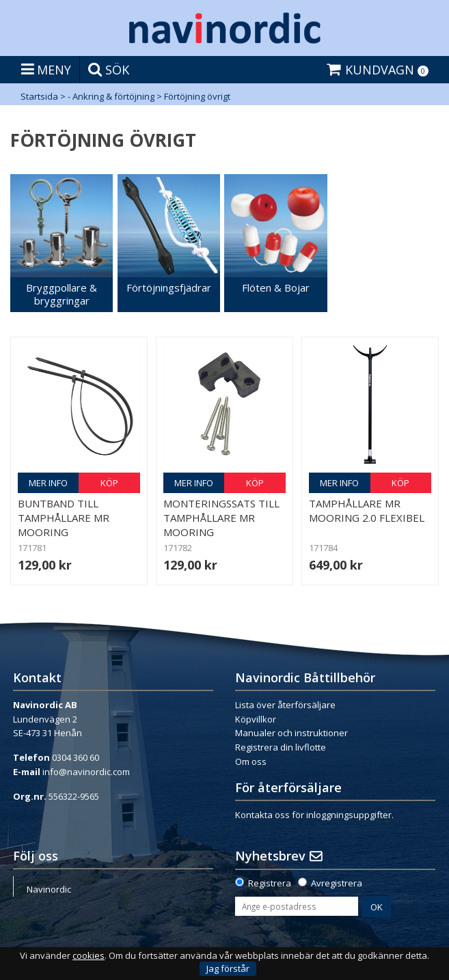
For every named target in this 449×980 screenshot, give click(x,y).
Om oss (251, 761)
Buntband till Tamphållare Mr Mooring (64, 518)
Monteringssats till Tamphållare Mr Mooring (221, 518)
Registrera (270, 883)
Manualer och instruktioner (291, 733)
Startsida (39, 96)
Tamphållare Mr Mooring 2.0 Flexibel (367, 510)
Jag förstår (228, 968)
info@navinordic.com (86, 772)
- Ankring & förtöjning (111, 96)
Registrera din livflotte (281, 747)
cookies (89, 956)
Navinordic (49, 889)
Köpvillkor (256, 719)
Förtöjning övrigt (197, 96)
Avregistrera (337, 883)
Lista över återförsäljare (285, 705)
